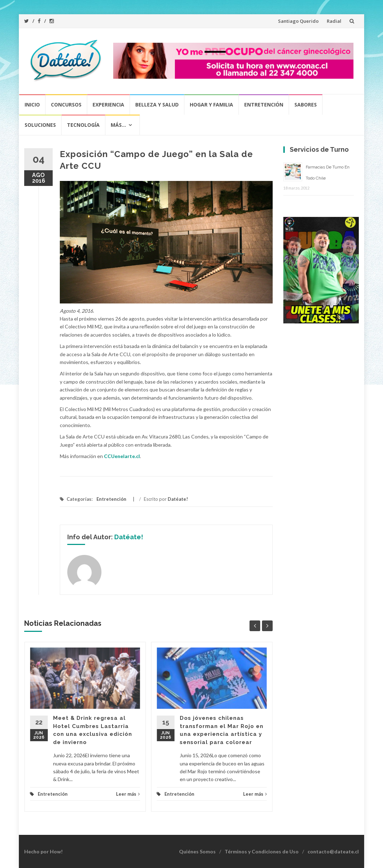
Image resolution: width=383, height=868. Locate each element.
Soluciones (40, 125)
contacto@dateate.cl (333, 851)
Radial (334, 21)
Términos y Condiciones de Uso (262, 851)
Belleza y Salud (157, 105)
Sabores (306, 105)
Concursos (66, 105)
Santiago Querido (298, 21)
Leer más (128, 794)
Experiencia (108, 105)
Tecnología (83, 125)
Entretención (264, 105)
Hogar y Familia (211, 105)
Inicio (32, 105)
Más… (118, 125)
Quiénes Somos (197, 851)
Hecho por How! (43, 851)
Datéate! (178, 499)
